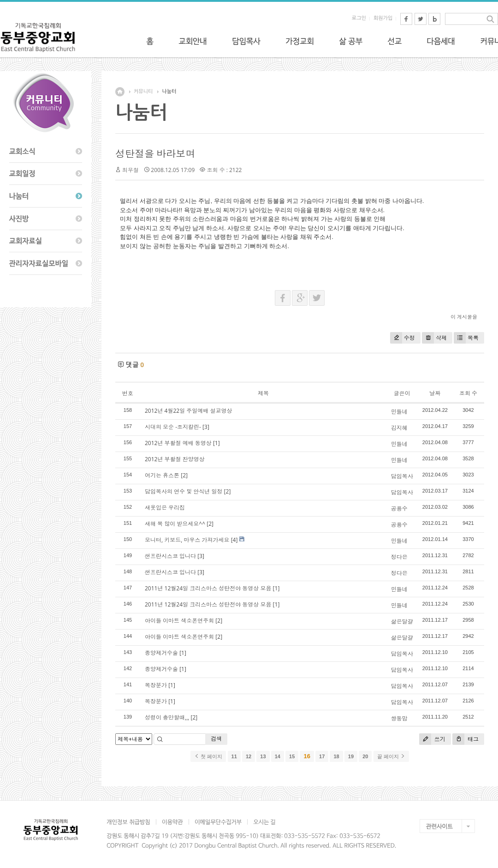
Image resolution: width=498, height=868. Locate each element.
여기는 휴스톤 (162, 475)
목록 (466, 338)
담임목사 (402, 476)
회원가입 (383, 18)
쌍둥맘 (399, 718)
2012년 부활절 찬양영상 (175, 459)
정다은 (399, 557)
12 (249, 756)
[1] (216, 443)
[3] (206, 427)
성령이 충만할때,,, (167, 717)
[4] (234, 540)
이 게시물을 (464, 317)
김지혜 (399, 428)
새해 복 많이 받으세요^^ (175, 524)
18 (336, 756)
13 (263, 756)
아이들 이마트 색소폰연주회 (179, 621)
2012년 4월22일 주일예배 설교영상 (188, 411)
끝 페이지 (391, 756)
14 (278, 756)
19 (351, 756)
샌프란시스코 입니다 (170, 556)
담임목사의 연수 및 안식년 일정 (184, 491)
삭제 (434, 338)
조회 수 (468, 393)
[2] (184, 475)
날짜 (435, 393)
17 (322, 756)
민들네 (399, 412)
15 (292, 756)
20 (365, 756)
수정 (403, 338)
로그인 (359, 18)
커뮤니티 (143, 92)
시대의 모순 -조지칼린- (173, 427)
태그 (465, 739)
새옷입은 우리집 (165, 508)
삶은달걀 (402, 621)
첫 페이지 (208, 756)
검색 (216, 739)
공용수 (399, 508)
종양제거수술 (161, 653)
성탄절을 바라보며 (155, 154)
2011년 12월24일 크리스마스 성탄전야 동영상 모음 (208, 588)
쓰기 (432, 739)
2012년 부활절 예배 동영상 (178, 443)
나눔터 (169, 92)
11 (234, 756)
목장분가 (156, 685)
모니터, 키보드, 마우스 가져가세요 (187, 540)
